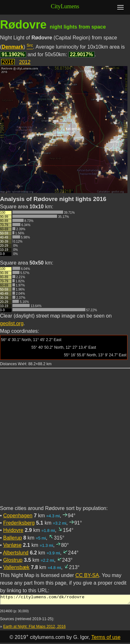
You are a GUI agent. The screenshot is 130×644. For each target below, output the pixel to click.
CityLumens (65, 6)
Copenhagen (18, 516)
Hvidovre (13, 530)
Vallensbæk (16, 567)
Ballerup (13, 538)
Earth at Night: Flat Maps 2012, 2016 (34, 628)
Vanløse (12, 545)
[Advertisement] (65, 440)
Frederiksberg (19, 523)
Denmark (12, 47)
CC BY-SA (87, 575)
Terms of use (106, 639)
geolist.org (12, 323)
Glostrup (13, 560)
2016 (8, 62)
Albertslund (16, 553)
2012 (25, 62)
